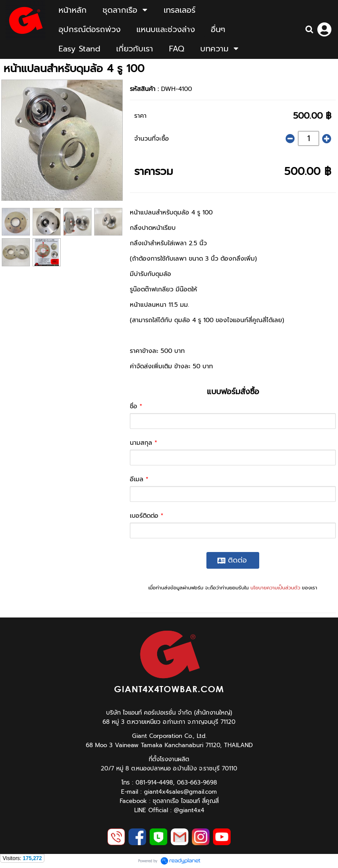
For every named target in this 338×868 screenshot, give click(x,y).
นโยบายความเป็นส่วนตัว (275, 588)
